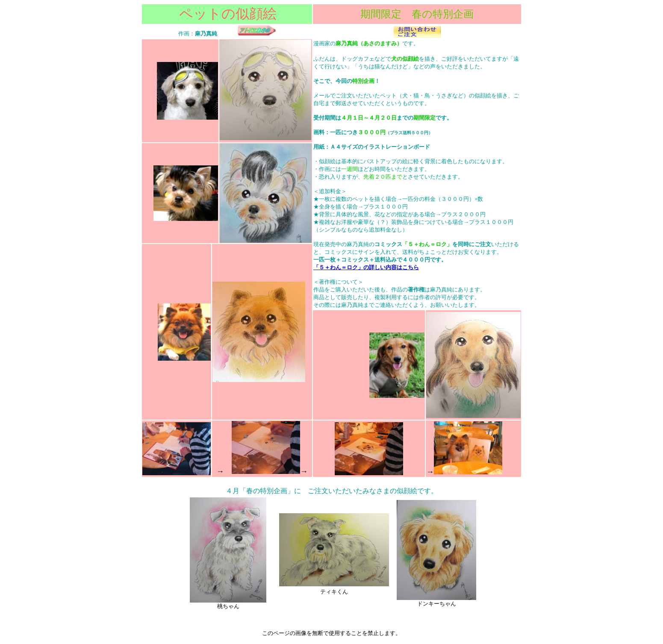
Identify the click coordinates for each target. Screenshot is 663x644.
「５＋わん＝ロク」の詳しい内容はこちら (366, 267)
